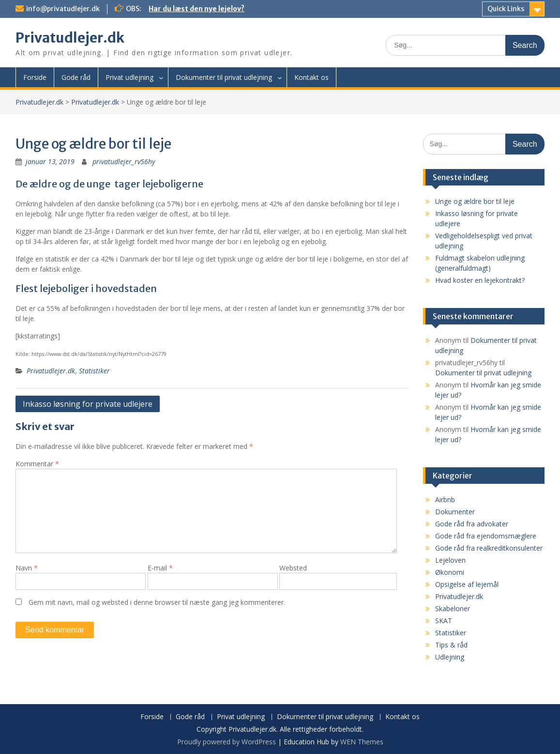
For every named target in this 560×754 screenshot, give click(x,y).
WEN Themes (362, 742)
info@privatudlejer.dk (63, 9)
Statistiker (94, 371)
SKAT (444, 621)
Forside (35, 77)
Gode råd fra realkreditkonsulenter (489, 548)
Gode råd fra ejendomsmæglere (486, 536)
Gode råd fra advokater (472, 524)
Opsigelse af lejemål (467, 584)
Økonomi (450, 572)
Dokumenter (455, 512)
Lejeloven (450, 560)
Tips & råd (451, 645)
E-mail (160, 568)
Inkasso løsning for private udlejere (88, 404)
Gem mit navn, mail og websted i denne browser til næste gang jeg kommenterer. (157, 602)
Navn (27, 568)
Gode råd (76, 77)
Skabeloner (453, 608)
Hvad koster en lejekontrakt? (480, 280)
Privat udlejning (129, 77)
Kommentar (37, 464)
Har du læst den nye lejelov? (197, 9)
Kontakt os (311, 77)
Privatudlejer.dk (70, 38)
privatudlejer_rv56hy (124, 162)
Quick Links (506, 9)
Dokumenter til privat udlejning (224, 77)
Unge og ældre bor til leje (475, 201)
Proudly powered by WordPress (227, 742)
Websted (293, 568)
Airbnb (445, 500)
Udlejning (450, 657)
